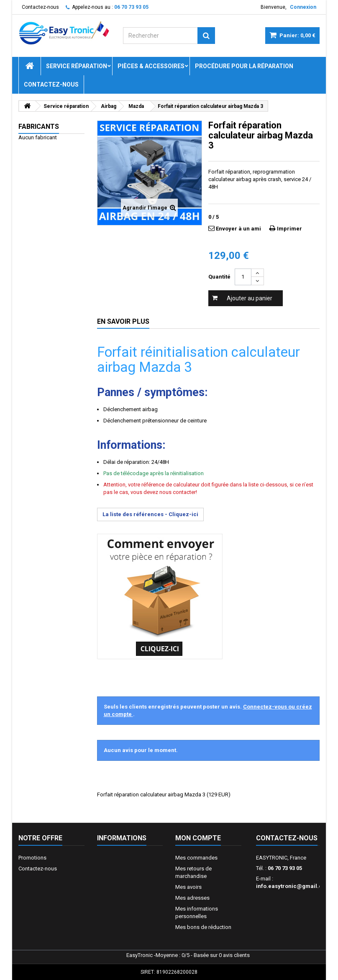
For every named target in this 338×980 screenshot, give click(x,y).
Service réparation (77, 66)
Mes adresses (192, 898)
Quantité (219, 277)
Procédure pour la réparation (244, 66)
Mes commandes (196, 858)
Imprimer (289, 229)
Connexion (303, 7)
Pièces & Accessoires (151, 66)
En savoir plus (123, 321)
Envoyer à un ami (238, 229)
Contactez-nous (40, 7)
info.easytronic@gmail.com (293, 886)
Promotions (32, 858)
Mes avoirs (188, 887)
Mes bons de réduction (203, 927)
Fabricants (39, 127)
